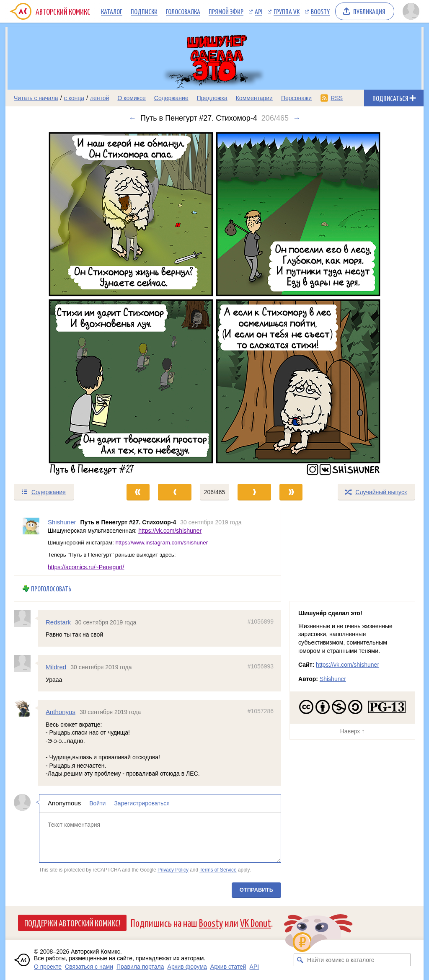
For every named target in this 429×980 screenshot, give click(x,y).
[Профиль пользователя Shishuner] (31, 542)
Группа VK (287, 11)
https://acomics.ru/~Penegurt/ (86, 567)
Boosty (320, 11)
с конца (74, 98)
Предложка (212, 98)
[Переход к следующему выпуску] (214, 303)
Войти (97, 803)
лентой (100, 98)
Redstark (58, 622)
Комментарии (254, 98)
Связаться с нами (89, 967)
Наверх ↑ (352, 731)
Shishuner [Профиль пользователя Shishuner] (62, 522)
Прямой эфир (226, 11)
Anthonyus (61, 712)
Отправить (256, 890)
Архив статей (228, 967)
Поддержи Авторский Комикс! (72, 923)
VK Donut (256, 922)
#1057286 (261, 711)
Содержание (171, 98)
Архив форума (187, 967)
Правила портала (140, 967)
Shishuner (333, 679)
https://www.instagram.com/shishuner (162, 543)
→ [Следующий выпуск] (297, 118)
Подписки (144, 11)
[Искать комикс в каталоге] (300, 960)
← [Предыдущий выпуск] (132, 118)
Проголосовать (51, 589)
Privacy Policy (173, 870)
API (258, 11)
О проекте (48, 967)
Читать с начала (36, 98)
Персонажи (296, 98)
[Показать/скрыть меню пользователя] (411, 11)
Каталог (112, 11)
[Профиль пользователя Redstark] (26, 618)
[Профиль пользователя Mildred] (26, 663)
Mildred (56, 667)
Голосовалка (183, 11)
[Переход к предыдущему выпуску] (58, 303)
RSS (337, 98)
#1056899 (261, 621)
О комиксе (131, 98)
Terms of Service (218, 870)
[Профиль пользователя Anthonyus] (26, 708)
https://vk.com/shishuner (170, 530)
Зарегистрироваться (142, 803)
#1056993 (261, 666)
